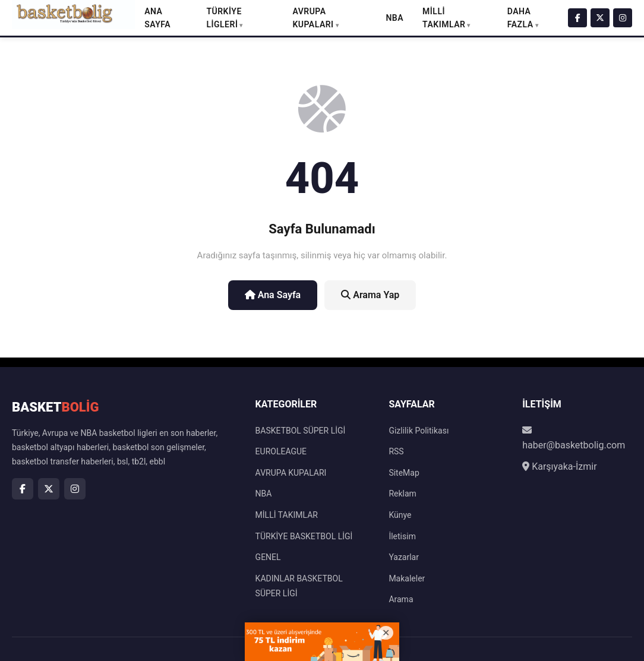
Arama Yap (370, 295)
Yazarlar (404, 557)
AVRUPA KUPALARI (291, 473)
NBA (394, 18)
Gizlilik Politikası (419, 431)
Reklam (402, 494)
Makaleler (407, 578)
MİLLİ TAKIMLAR (287, 515)
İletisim (402, 536)
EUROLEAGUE (281, 451)
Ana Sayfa (273, 295)
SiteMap (404, 473)
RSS (396, 451)
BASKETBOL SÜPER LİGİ (301, 431)
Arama (401, 599)
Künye (400, 515)
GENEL (268, 557)
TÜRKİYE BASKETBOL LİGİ (304, 536)
